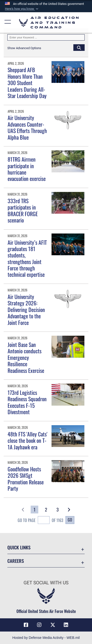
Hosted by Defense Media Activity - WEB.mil (46, 638)
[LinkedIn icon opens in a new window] (66, 625)
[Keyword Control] (46, 37)
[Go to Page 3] (58, 510)
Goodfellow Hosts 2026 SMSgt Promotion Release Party (26, 479)
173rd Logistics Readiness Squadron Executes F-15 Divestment (27, 402)
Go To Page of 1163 (40, 521)
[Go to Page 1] (34, 510)
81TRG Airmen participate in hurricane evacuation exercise (27, 169)
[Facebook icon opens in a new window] (26, 625)
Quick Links (19, 547)
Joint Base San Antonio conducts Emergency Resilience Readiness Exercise (26, 357)
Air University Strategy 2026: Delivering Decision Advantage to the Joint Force (26, 310)
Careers (16, 561)
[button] (22, 9)
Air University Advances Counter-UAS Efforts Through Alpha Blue (27, 127)
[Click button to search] (79, 47)
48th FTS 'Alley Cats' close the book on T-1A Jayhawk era (27, 440)
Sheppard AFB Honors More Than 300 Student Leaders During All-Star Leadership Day (27, 83)
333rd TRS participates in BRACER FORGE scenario (23, 210)
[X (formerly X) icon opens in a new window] (53, 625)
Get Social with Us (46, 583)
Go (70, 520)
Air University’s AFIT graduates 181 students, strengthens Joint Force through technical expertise (27, 258)
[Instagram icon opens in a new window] (39, 625)
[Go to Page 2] (46, 510)
